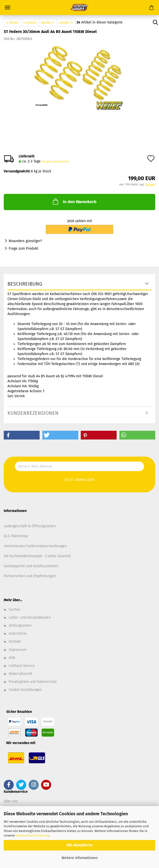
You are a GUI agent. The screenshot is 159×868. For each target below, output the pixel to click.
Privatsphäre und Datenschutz (33, 682)
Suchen (15, 610)
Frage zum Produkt (23, 248)
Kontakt (15, 642)
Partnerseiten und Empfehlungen (30, 576)
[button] (22, 435)
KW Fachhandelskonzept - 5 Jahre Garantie (37, 556)
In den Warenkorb (74, 201)
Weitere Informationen (80, 858)
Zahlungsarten (20, 626)
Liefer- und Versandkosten (30, 618)
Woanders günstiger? (25, 241)
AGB (12, 658)
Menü (7, 7)
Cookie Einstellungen (25, 690)
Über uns (11, 801)
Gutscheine (18, 634)
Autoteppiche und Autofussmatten (31, 566)
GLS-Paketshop (16, 536)
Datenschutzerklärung (32, 835)
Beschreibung (25, 284)
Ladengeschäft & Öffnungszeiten (30, 526)
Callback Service (22, 666)
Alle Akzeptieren (79, 845)
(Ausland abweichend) (55, 162)
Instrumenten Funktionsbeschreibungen (35, 546)
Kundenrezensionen (33, 413)
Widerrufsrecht (20, 674)
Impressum (18, 650)
